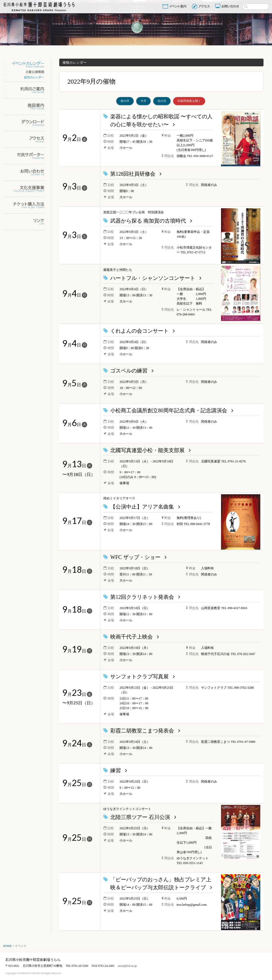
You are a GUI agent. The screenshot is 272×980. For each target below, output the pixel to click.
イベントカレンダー (28, 65)
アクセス (201, 6)
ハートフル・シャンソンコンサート (153, 278)
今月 (143, 101)
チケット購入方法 (28, 205)
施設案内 (28, 107)
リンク (28, 222)
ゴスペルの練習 (129, 371)
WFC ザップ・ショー (135, 557)
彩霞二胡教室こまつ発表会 (142, 731)
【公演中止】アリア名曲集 (142, 507)
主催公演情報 (28, 72)
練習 (116, 770)
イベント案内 (175, 6)
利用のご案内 (28, 90)
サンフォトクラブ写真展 (139, 677)
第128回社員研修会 (133, 174)
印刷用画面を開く (189, 101)
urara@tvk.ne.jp (127, 966)
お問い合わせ (228, 6)
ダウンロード (28, 123)
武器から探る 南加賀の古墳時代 (148, 221)
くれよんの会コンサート (139, 331)
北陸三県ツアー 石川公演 (140, 817)
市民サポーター (28, 156)
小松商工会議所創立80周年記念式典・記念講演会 (169, 410)
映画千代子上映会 (131, 637)
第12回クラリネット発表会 (142, 597)
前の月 (125, 101)
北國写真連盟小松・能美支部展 (147, 450)
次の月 (162, 101)
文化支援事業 (28, 189)
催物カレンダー (28, 77)
